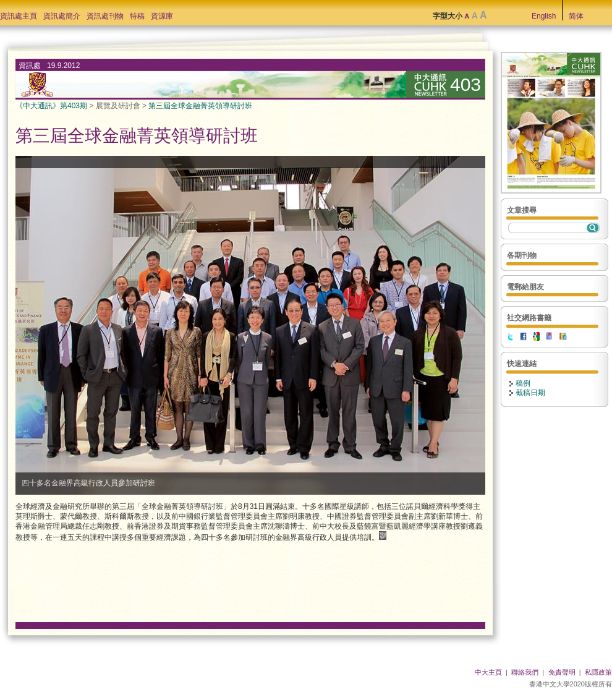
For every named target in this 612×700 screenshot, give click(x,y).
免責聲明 (562, 672)
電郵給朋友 (525, 287)
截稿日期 (530, 393)
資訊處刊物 (105, 16)
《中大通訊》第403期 (51, 106)
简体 (576, 16)
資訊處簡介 (62, 16)
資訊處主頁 (19, 16)
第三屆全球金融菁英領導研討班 (200, 106)
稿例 (523, 383)
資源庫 (162, 16)
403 (465, 84)
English (544, 16)
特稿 (137, 16)
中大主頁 (488, 672)
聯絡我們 (525, 672)
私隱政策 (598, 672)
